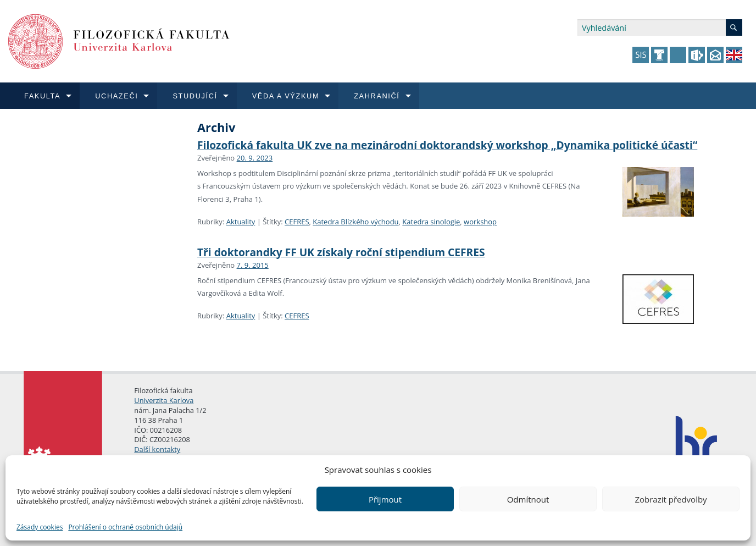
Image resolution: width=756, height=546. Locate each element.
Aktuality (241, 222)
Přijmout (385, 499)
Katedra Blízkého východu (355, 222)
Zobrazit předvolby (671, 499)
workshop (480, 222)
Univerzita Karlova (164, 400)
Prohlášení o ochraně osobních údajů (125, 527)
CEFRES (297, 222)
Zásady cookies (40, 527)
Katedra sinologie (431, 222)
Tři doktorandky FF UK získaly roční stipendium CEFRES (341, 252)
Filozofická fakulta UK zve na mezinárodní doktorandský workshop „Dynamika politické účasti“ (447, 145)
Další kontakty (157, 449)
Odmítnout (528, 499)
